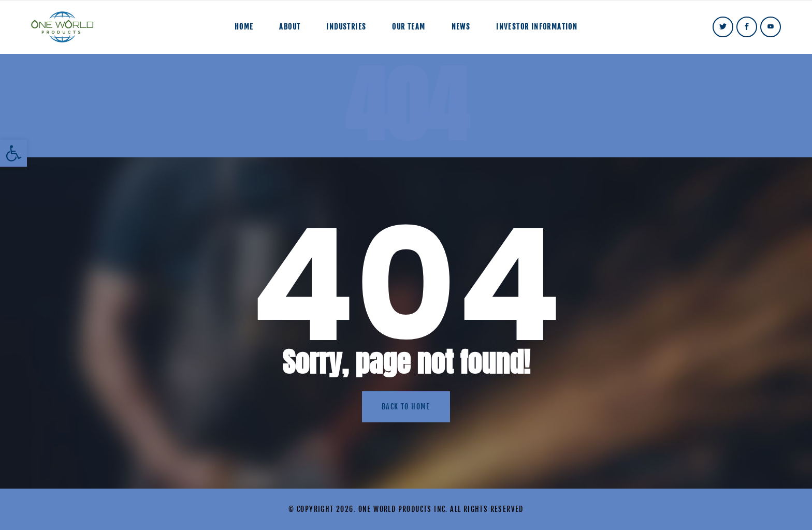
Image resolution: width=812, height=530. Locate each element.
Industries (346, 27)
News (461, 27)
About (290, 27)
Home (244, 27)
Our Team (409, 27)
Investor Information (537, 27)
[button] (13, 153)
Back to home (406, 407)
